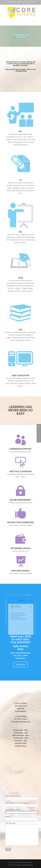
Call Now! (21, 664)
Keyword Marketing (24, 862)
